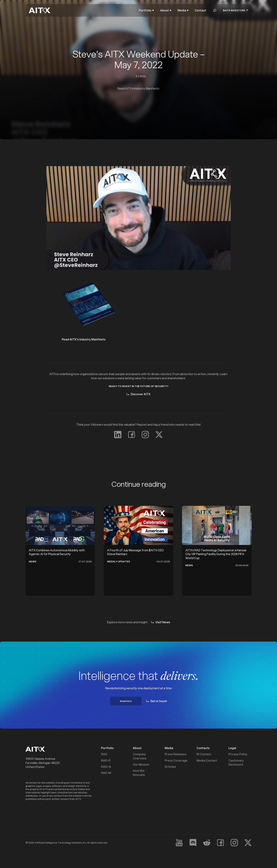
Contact (200, 10)
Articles (170, 767)
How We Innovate (139, 773)
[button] (146, 10)
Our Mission (141, 764)
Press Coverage (176, 760)
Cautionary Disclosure (236, 762)
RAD (104, 754)
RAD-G (106, 767)
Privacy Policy (238, 754)
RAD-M (106, 773)
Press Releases (176, 754)
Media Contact (207, 760)
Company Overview (140, 756)
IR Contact (204, 754)
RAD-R (106, 760)
